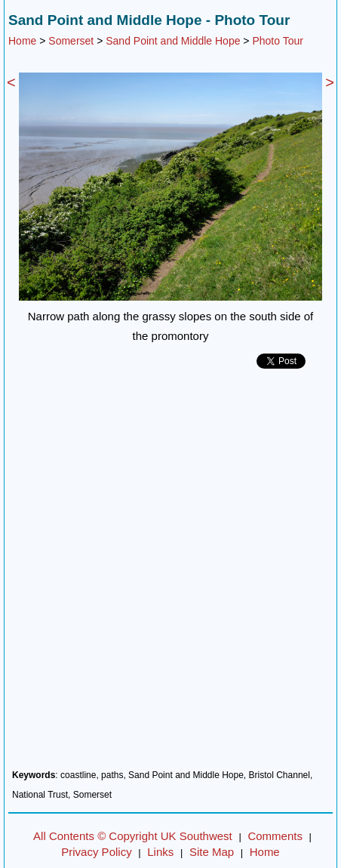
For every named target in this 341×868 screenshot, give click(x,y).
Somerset (71, 41)
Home (22, 41)
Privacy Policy (96, 852)
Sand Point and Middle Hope (173, 41)
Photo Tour (277, 41)
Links (160, 852)
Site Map (212, 852)
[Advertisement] (170, 575)
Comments (275, 836)
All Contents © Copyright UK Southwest (133, 836)
